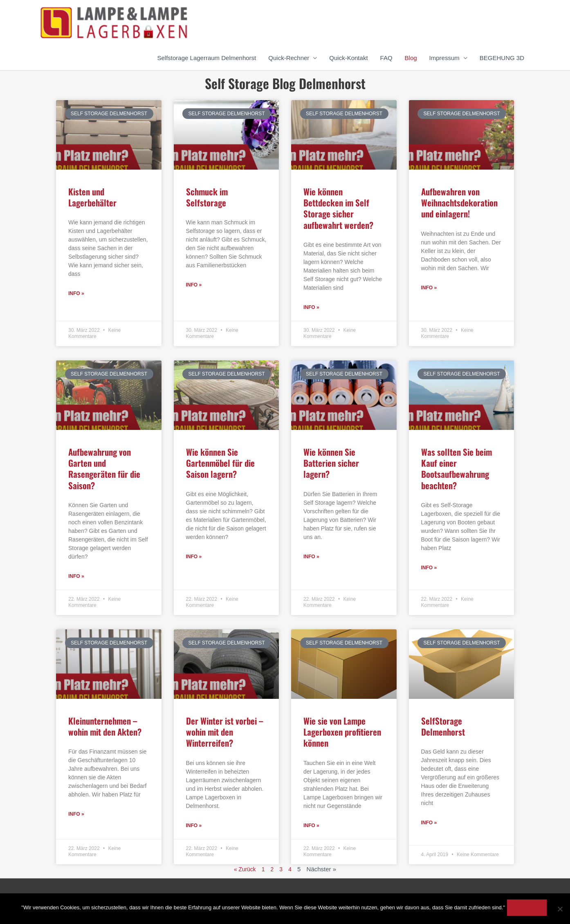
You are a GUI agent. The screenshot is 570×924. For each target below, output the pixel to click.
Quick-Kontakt (348, 58)
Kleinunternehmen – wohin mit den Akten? (105, 727)
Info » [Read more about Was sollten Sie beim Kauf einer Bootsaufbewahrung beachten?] (429, 568)
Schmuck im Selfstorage (207, 197)
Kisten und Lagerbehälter (92, 197)
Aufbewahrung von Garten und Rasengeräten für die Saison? (104, 469)
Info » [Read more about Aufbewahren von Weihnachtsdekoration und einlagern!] (429, 288)
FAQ (386, 58)
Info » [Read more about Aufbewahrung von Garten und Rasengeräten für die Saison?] (76, 577)
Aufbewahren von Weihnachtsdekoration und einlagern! (459, 203)
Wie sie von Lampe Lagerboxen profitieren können (342, 733)
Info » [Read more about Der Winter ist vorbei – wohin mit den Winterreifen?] (194, 827)
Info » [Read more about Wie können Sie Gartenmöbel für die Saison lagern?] (194, 557)
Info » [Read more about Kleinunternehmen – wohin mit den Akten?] (76, 815)
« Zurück (244, 870)
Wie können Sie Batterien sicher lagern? (331, 463)
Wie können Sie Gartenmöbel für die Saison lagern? (220, 463)
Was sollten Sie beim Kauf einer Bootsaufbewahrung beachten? (457, 469)
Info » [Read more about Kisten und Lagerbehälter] (76, 294)
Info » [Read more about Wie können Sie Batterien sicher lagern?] (311, 557)
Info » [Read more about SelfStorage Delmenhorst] (429, 824)
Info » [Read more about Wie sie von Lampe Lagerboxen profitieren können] (311, 827)
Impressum (444, 58)
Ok (529, 909)
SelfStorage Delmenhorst (443, 727)
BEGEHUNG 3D (502, 58)
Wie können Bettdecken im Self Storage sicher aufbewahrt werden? (338, 208)
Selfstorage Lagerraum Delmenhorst (207, 58)
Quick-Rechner (289, 58)
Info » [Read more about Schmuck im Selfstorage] (194, 285)
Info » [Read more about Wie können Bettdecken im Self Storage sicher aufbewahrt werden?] (311, 308)
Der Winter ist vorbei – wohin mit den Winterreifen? (224, 733)
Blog (411, 58)
